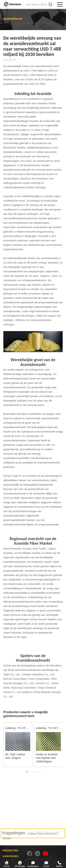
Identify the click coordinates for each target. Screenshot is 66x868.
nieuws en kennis (9, 23)
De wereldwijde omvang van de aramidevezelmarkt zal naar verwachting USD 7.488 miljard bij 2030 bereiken (40, 23)
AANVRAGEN (11, 856)
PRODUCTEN (10, 850)
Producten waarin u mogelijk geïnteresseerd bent (26, 714)
